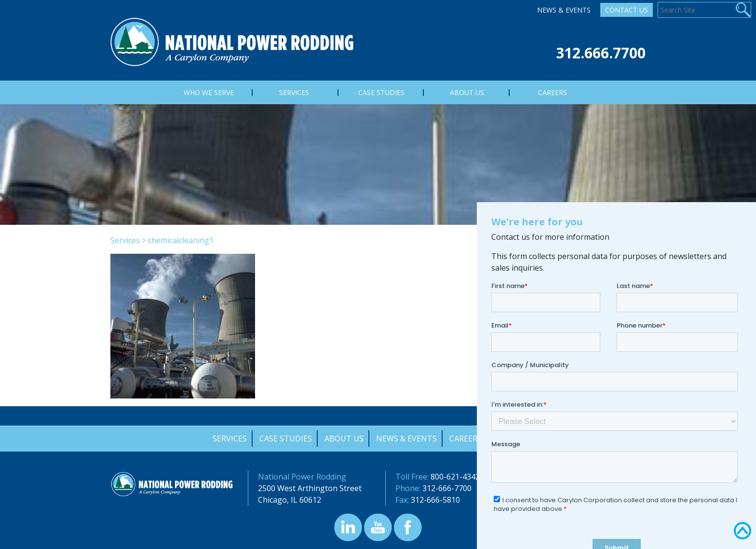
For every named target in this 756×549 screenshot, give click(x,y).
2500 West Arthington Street (310, 488)
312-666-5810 (435, 500)
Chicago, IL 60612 (290, 500)
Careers (466, 439)
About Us (344, 439)
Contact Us (627, 10)
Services (125, 240)
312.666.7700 (601, 53)
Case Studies (286, 439)
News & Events (564, 10)
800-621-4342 (455, 477)
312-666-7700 (447, 488)
